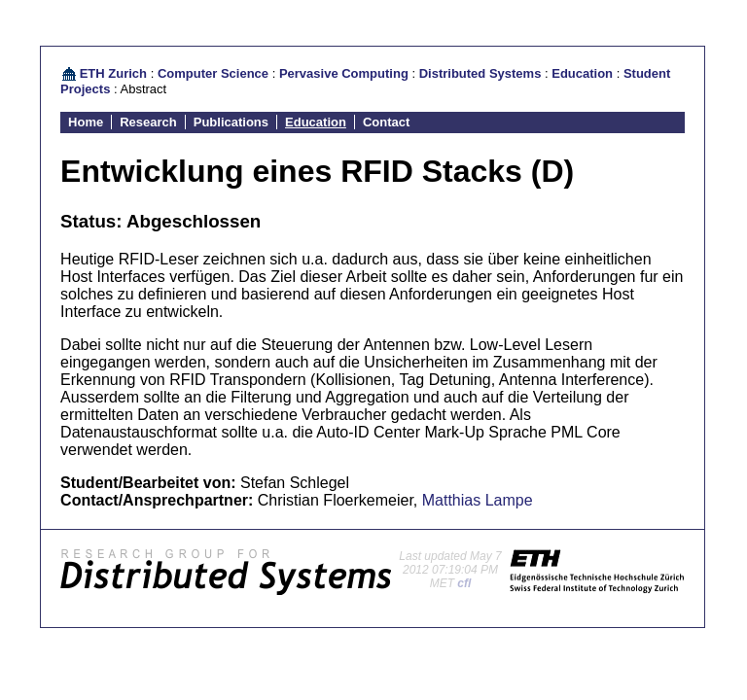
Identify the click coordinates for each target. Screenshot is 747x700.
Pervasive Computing (344, 73)
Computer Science (213, 73)
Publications (231, 122)
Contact (386, 122)
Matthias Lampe (478, 500)
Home (86, 122)
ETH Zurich (113, 73)
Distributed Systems (480, 73)
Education (582, 73)
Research (148, 122)
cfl (464, 583)
